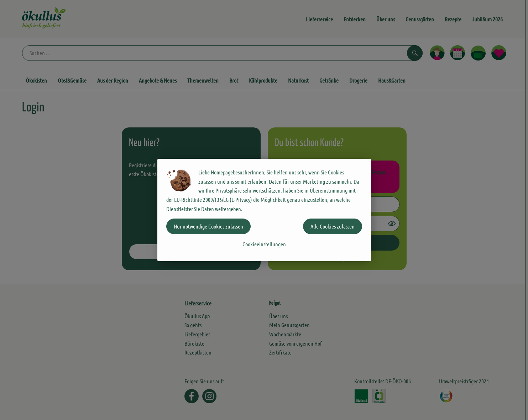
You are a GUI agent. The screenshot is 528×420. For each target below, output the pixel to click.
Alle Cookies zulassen (333, 226)
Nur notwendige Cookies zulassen (208, 226)
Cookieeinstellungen (264, 244)
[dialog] (264, 210)
